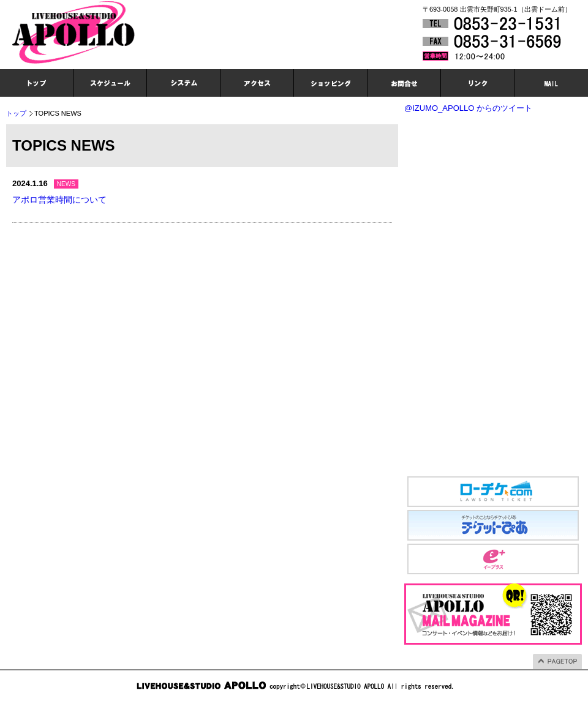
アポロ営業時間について (59, 200)
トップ (16, 113)
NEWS (66, 184)
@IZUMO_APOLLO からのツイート (468, 108)
